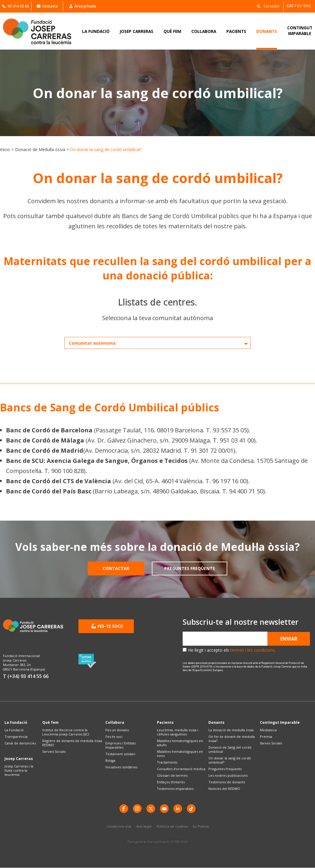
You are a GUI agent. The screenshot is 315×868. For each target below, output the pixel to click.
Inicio (5, 149)
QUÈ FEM (172, 31)
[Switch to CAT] (292, 6)
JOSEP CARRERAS (137, 31)
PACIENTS (236, 31)
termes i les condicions (252, 650)
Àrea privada (83, 6)
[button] (267, 6)
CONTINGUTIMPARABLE (300, 31)
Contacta (47, 6)
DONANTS (267, 31)
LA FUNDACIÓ (96, 31)
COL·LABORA (204, 31)
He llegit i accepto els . (232, 650)
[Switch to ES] (300, 6)
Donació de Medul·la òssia (40, 149)
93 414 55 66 (16, 6)
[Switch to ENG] (308, 6)
